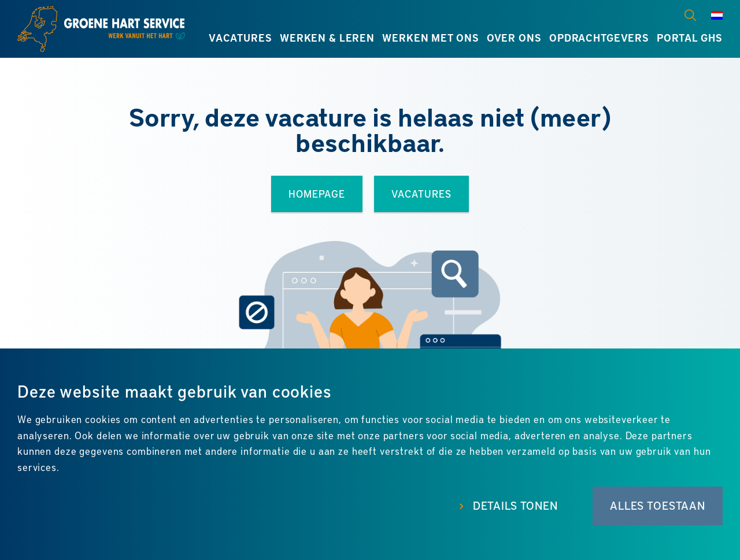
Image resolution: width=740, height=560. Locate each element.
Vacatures (240, 38)
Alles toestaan (658, 505)
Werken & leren (327, 38)
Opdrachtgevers (599, 38)
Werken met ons (430, 38)
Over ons (514, 38)
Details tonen (515, 505)
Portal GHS (690, 38)
